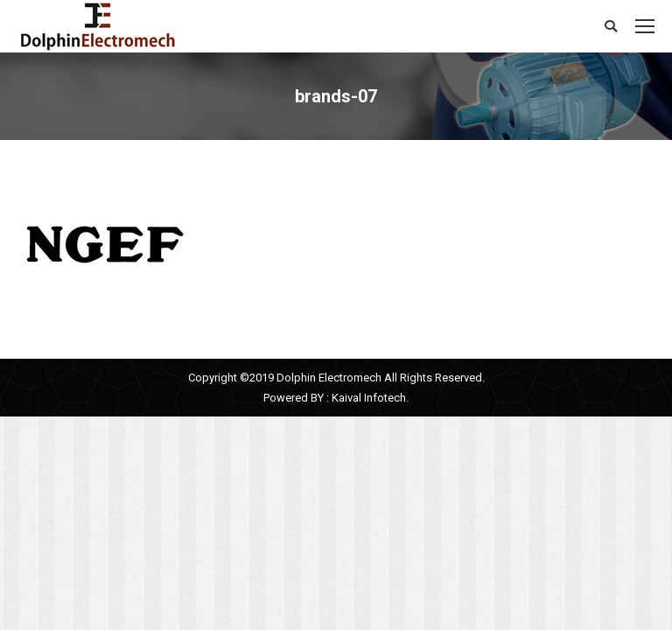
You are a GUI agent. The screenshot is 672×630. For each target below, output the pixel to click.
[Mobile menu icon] (645, 26)
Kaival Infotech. (370, 398)
